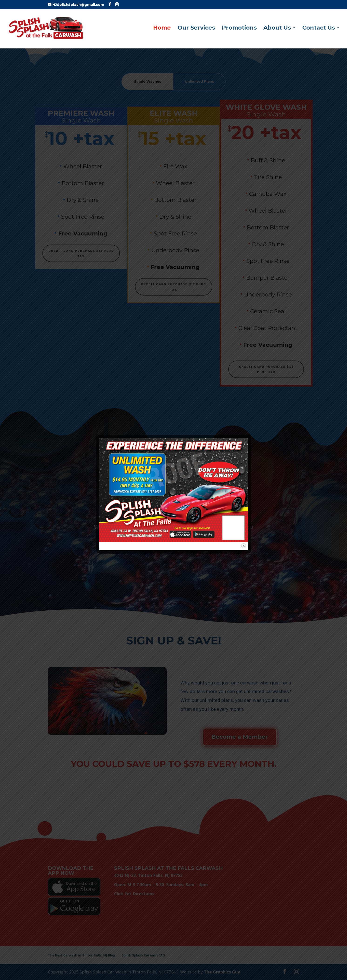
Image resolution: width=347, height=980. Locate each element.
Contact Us (319, 29)
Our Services (196, 29)
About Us (277, 29)
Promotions (239, 29)
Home (162, 29)
